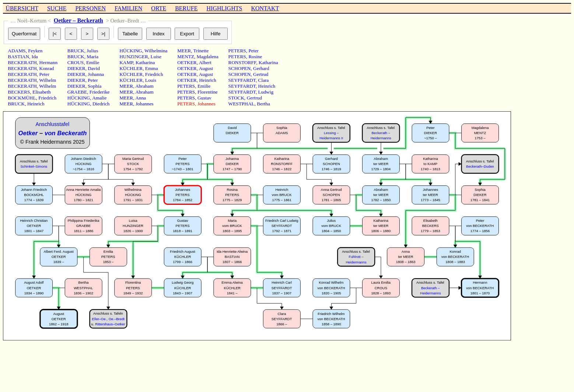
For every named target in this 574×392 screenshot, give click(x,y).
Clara (264, 80)
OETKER (187, 62)
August (206, 68)
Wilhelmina (156, 51)
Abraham (144, 86)
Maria (92, 57)
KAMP (126, 62)
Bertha (263, 104)
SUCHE (57, 8)
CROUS (76, 62)
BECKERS (19, 92)
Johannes (145, 104)
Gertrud (261, 74)
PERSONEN (90, 8)
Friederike (100, 92)
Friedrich (47, 98)
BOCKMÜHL (22, 98)
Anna (141, 98)
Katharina (145, 62)
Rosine (255, 57)
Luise (156, 57)
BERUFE (186, 8)
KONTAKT (265, 8)
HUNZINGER (134, 57)
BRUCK (16, 104)
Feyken (35, 51)
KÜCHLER (131, 68)
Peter (44, 74)
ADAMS (17, 51)
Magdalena (208, 57)
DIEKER (76, 68)
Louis (151, 80)
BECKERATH (22, 62)
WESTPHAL (241, 104)
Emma (152, 68)
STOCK (236, 98)
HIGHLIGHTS (225, 8)
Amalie (99, 98)
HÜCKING (79, 98)
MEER (126, 86)
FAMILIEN (128, 8)
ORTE (159, 8)
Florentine (208, 92)
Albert (205, 62)
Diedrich (101, 104)
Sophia (94, 86)
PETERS (186, 86)
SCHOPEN (240, 68)
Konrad (47, 68)
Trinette (201, 51)
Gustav (204, 98)
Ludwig (266, 92)
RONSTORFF (242, 62)
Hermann (49, 62)
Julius (92, 51)
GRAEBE (77, 92)
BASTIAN (18, 57)
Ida (35, 57)
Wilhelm (48, 80)
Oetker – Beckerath (78, 20)
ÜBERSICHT (22, 8)
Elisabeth (42, 92)
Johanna (96, 74)
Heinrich (36, 104)
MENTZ (186, 57)
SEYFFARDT (242, 80)
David (94, 68)
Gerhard (261, 68)
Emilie (93, 62)
